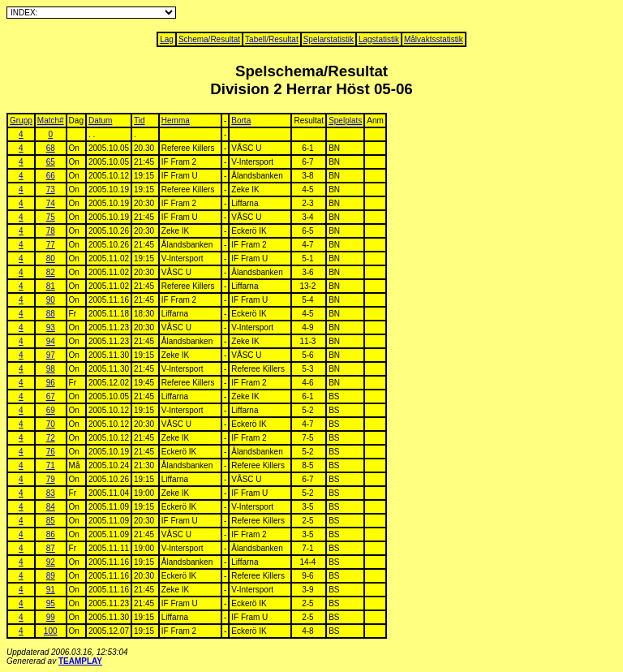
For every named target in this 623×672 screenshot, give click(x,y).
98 (51, 369)
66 (51, 176)
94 (51, 341)
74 (51, 203)
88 (51, 314)
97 (51, 355)
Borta (241, 121)
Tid (140, 121)
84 (51, 507)
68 (51, 148)
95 (51, 603)
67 (51, 396)
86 (51, 534)
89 (51, 576)
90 (51, 300)
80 (51, 258)
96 (51, 383)
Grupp (21, 121)
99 (51, 617)
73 (51, 190)
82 (51, 272)
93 (51, 327)
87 (51, 548)
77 (51, 245)
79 (51, 479)
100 (51, 631)
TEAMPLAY (80, 661)
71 (51, 465)
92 (51, 562)
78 (51, 231)
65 (51, 162)
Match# (51, 121)
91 (51, 590)
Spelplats (345, 121)
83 (51, 493)
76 (51, 452)
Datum (100, 121)
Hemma (176, 121)
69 (51, 410)
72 (51, 438)
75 (51, 217)
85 (51, 521)
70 (51, 424)
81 (51, 286)
